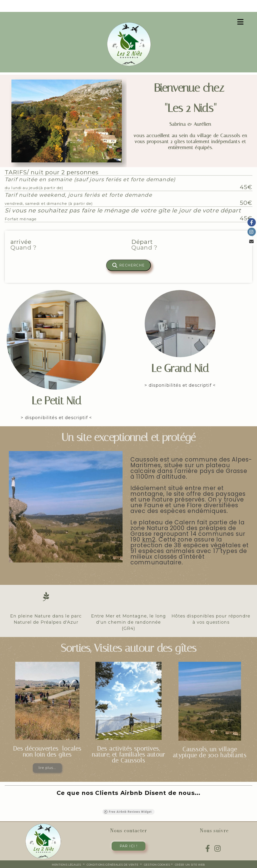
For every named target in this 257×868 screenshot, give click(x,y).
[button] (5, 804)
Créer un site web (190, 865)
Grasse (141, 534)
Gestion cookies (158, 865)
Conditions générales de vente (112, 865)
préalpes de (218, 528)
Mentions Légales (67, 865)
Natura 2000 (166, 528)
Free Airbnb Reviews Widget (128, 812)
